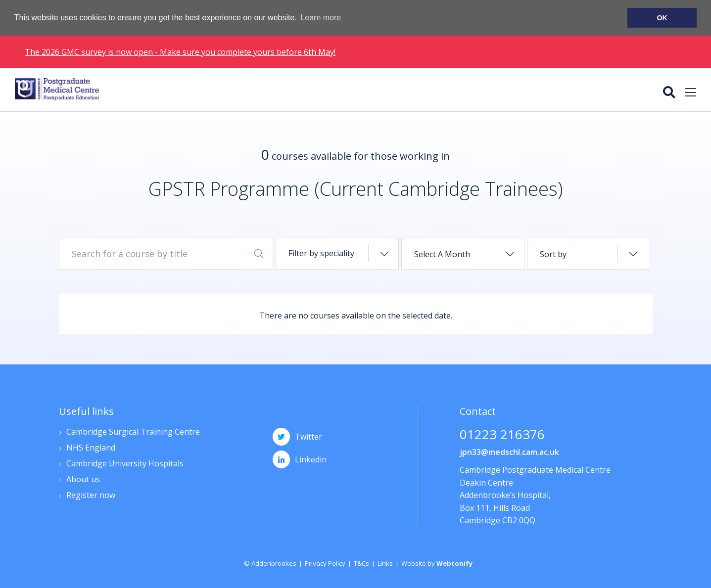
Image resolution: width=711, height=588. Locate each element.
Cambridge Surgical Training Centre (133, 432)
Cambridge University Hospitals (125, 464)
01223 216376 (502, 435)
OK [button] (662, 18)
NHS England (91, 448)
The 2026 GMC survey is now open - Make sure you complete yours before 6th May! (180, 51)
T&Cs (361, 563)
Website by (437, 563)
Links (385, 563)
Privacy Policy (325, 563)
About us (83, 480)
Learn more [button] (321, 18)
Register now (91, 496)
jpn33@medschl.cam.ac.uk (509, 452)
